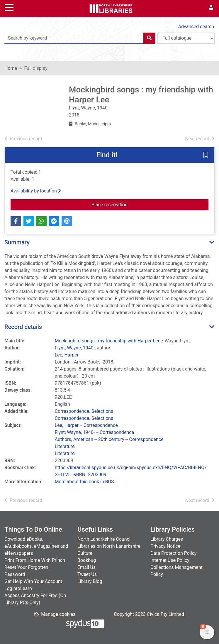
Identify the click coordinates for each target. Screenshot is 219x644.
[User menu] (211, 8)
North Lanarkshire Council (105, 539)
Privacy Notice (165, 546)
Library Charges (167, 539)
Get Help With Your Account (33, 581)
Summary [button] (17, 242)
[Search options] (186, 38)
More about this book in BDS (84, 482)
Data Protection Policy (174, 553)
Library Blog (90, 581)
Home (11, 68)
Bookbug (87, 560)
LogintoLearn (18, 588)
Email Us (86, 567)
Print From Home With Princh (35, 560)
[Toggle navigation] (9, 7)
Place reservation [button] (150, 204)
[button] (206, 155)
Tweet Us (87, 574)
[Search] (149, 38)
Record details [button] (23, 327)
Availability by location (36, 191)
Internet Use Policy (170, 560)
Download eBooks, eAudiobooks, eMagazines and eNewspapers (36, 546)
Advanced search (196, 27)
